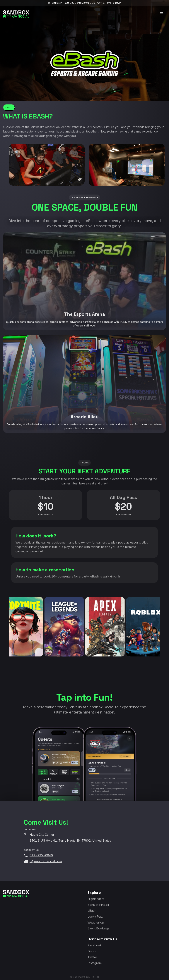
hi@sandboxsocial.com (46, 861)
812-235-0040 (41, 855)
